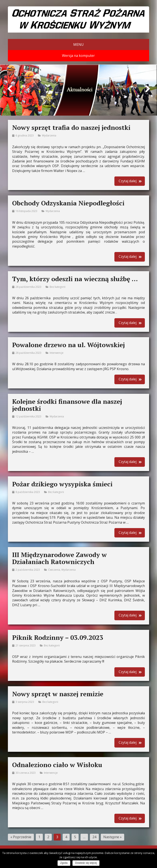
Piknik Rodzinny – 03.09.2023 (58, 637)
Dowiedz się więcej (86, 863)
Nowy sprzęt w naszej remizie (58, 694)
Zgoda (64, 863)
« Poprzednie (21, 837)
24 (94, 837)
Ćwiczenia (54, 570)
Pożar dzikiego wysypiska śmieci (62, 484)
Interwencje (57, 353)
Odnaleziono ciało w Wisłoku (57, 765)
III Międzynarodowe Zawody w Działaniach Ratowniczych (59, 558)
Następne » (112, 837)
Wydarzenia (49, 135)
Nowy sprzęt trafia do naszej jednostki (71, 127)
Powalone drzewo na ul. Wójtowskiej (68, 345)
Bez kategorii (58, 287)
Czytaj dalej (128, 181)
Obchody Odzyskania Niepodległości (68, 203)
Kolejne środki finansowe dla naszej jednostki (67, 405)
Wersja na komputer (78, 56)
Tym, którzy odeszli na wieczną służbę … (75, 279)
